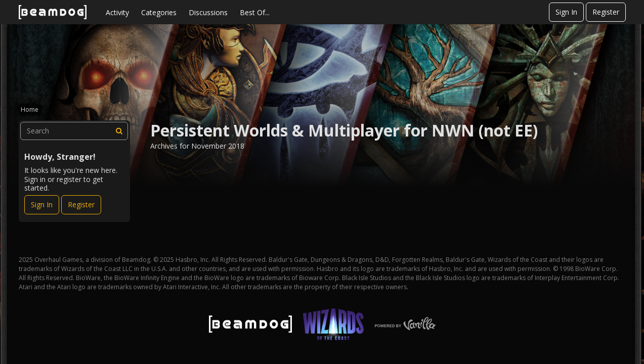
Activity (117, 12)
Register (606, 12)
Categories (159, 12)
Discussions (208, 12)
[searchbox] (74, 131)
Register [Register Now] (81, 204)
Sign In (566, 12)
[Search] (119, 131)
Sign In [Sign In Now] (42, 204)
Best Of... (255, 12)
